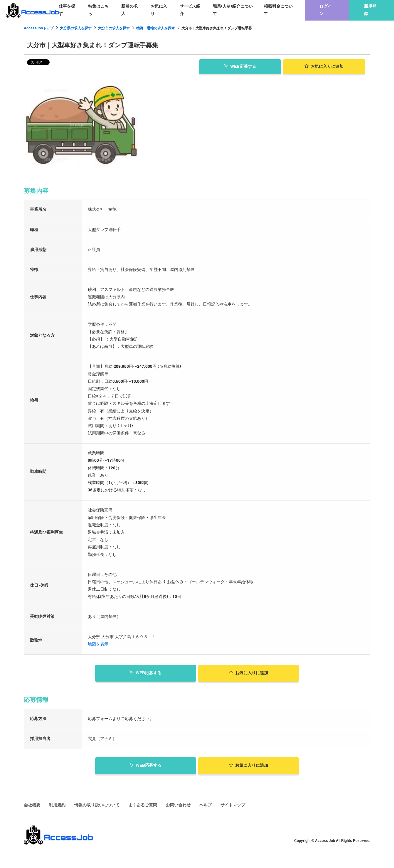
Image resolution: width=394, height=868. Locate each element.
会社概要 (32, 805)
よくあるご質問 (143, 805)
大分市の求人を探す (114, 28)
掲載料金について (278, 10)
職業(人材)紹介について (233, 10)
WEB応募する (240, 66)
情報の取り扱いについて (97, 805)
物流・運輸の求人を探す (156, 28)
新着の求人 (129, 10)
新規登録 (370, 10)
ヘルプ (206, 805)
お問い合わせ (178, 805)
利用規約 (57, 805)
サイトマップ (233, 805)
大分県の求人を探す (76, 28)
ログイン (326, 10)
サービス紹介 (190, 10)
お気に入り (159, 10)
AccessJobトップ (39, 28)
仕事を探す (67, 10)
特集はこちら (98, 10)
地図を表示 (98, 644)
